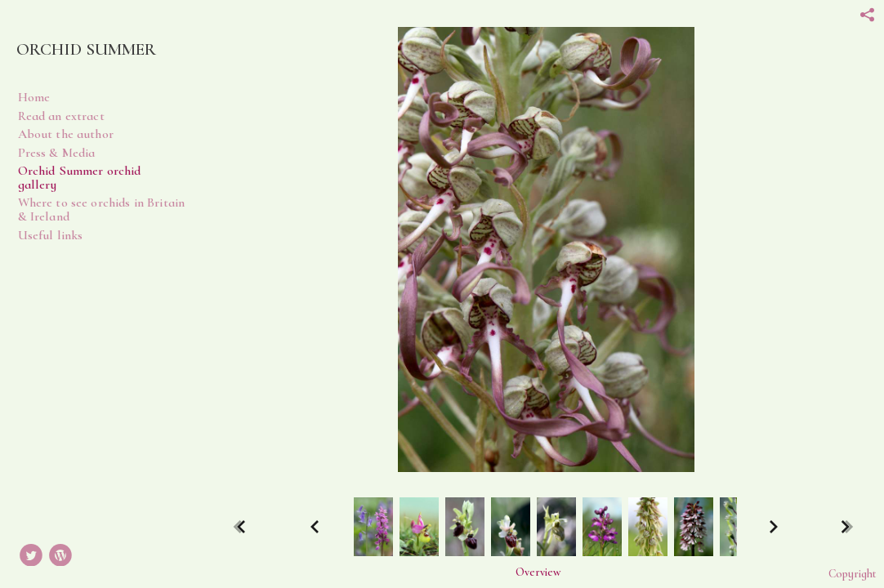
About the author (66, 134)
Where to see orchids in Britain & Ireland (102, 209)
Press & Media (57, 153)
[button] (538, 572)
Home (34, 97)
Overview (538, 572)
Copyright (852, 574)
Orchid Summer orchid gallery (80, 178)
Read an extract (61, 116)
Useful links (51, 235)
